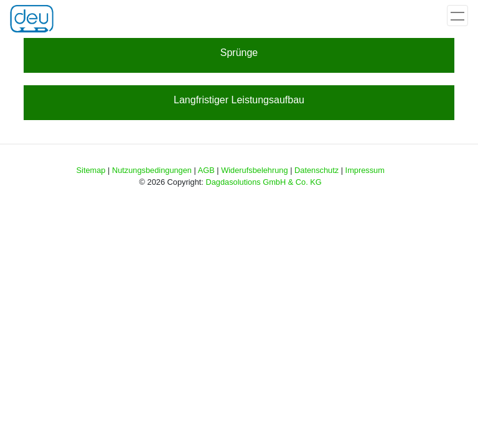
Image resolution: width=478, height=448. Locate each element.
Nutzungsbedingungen (152, 170)
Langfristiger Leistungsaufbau (239, 100)
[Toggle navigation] (457, 16)
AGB (206, 170)
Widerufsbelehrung (254, 170)
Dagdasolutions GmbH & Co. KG (263, 182)
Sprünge (239, 53)
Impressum (365, 170)
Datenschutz (316, 170)
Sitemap (91, 170)
